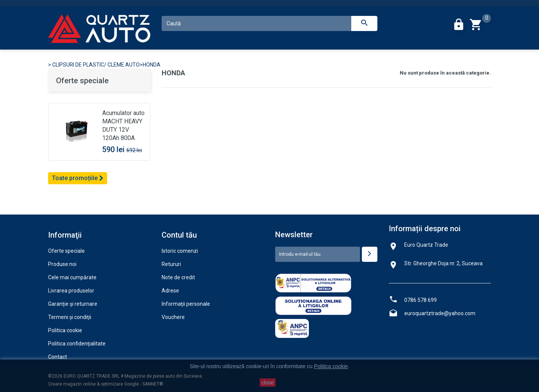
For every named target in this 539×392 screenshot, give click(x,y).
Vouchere (173, 317)
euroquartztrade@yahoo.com (440, 313)
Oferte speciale (82, 81)
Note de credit (178, 277)
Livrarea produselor (71, 291)
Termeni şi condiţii (70, 317)
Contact (58, 357)
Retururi (171, 264)
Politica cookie (65, 330)
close (268, 383)
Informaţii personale (186, 304)
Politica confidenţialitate (77, 344)
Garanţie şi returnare (73, 304)
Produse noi (62, 264)
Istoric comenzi (180, 251)
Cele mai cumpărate (72, 277)
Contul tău (179, 235)
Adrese (170, 291)
